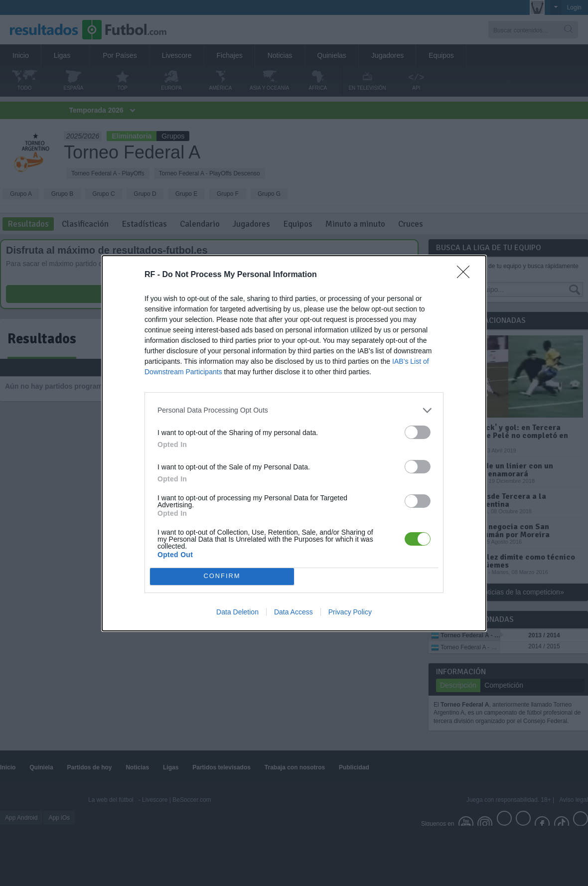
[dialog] (294, 443)
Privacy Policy (350, 612)
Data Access (294, 612)
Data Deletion (237, 612)
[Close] (466, 275)
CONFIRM (222, 576)
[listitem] (294, 410)
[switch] (418, 432)
